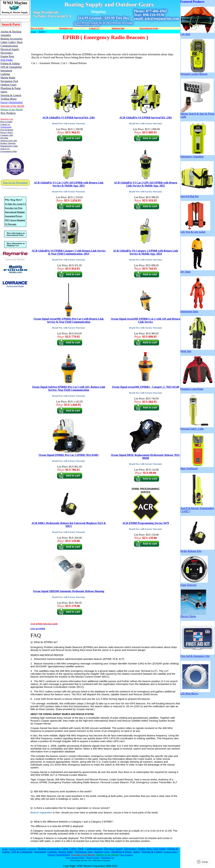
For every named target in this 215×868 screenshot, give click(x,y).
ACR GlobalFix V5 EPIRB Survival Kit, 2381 (69, 118)
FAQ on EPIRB (38, 629)
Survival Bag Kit (197, 195)
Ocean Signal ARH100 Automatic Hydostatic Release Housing (69, 591)
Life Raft (197, 33)
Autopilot (32, 849)
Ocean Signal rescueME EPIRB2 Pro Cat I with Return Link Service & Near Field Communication (69, 320)
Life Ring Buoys (195, 692)
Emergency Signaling (197, 155)
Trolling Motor (171, 852)
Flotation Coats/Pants (197, 388)
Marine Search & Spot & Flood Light (197, 114)
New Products (127, 855)
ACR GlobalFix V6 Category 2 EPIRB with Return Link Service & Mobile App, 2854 (145, 252)
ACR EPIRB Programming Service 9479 (146, 523)
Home (34, 32)
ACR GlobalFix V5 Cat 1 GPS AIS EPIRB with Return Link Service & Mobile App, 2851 (69, 184)
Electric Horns (193, 615)
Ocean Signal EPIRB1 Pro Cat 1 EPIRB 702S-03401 (69, 455)
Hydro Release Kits (197, 550)
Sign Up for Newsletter (15, 183)
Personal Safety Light (197, 428)
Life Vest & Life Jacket (195, 231)
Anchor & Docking (18, 849)
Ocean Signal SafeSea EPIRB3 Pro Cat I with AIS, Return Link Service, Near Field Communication (69, 388)
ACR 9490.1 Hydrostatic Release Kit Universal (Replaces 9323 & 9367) (69, 525)
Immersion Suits (197, 310)
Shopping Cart (108, 858)
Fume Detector (194, 584)
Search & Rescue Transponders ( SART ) (197, 509)
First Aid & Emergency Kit (197, 655)
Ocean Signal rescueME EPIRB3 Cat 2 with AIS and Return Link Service (146, 320)
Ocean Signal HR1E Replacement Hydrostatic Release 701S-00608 (146, 457)
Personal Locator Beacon (197, 73)
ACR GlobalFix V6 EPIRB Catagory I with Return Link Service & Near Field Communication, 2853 (69, 252)
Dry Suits (197, 270)
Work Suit (197, 350)
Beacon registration (41, 812)
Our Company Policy (76, 858)
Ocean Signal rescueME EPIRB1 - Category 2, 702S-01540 (146, 387)
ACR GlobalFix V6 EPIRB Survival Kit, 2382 (146, 118)
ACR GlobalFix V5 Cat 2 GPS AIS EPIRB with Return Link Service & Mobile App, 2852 (146, 184)
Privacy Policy (93, 858)
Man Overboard (197, 467)
